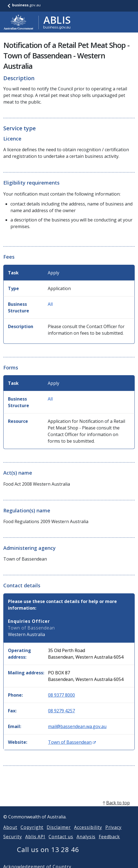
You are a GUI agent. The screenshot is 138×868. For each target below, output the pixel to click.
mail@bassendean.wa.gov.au (77, 726)
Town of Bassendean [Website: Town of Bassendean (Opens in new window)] (72, 742)
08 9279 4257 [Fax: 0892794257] (61, 711)
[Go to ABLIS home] (37, 22)
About (10, 834)
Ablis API (35, 843)
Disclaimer (59, 834)
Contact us (61, 843)
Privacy (114, 834)
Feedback (109, 843)
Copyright (32, 834)
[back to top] (69, 809)
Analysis (86, 843)
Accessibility (88, 834)
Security (13, 843)
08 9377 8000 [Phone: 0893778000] (61, 695)
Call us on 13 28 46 (48, 856)
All (50, 304)
